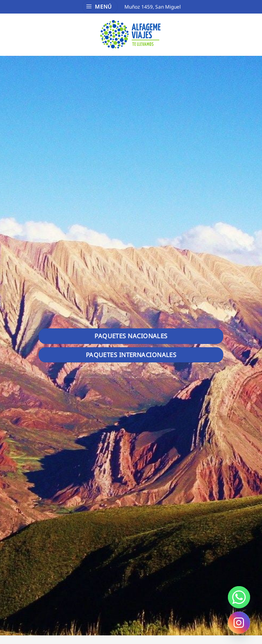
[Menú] (100, 7)
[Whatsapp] (239, 597)
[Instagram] (239, 623)
